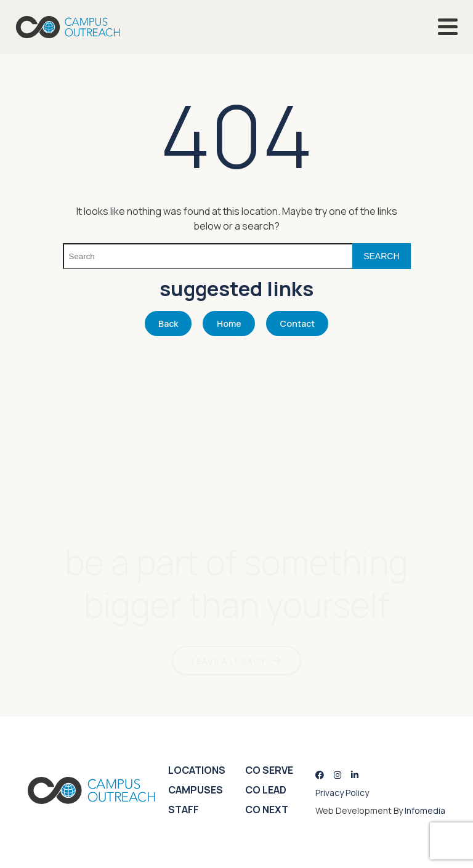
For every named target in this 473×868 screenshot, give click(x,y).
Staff (184, 810)
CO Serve (269, 770)
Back (168, 323)
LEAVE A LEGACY (229, 661)
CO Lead (266, 790)
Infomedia (425, 810)
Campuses (196, 790)
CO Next (267, 810)
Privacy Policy (342, 793)
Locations (197, 770)
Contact (297, 323)
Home (229, 323)
